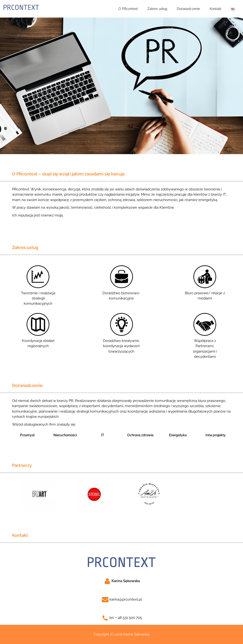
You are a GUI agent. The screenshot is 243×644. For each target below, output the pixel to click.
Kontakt (215, 9)
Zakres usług (157, 9)
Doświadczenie (188, 9)
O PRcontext (128, 9)
